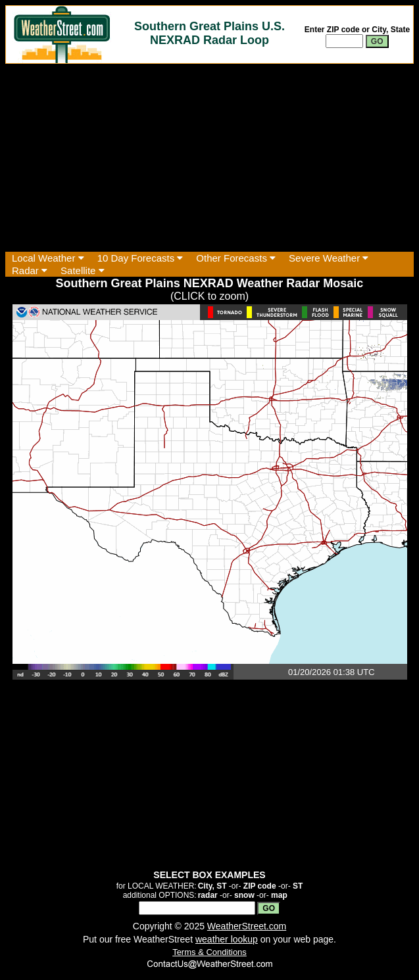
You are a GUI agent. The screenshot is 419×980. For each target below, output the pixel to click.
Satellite (83, 270)
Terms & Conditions (209, 952)
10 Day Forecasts (140, 258)
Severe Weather (329, 258)
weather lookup (227, 939)
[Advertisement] (209, 158)
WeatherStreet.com (247, 926)
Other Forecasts (236, 258)
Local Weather (48, 258)
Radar (30, 270)
